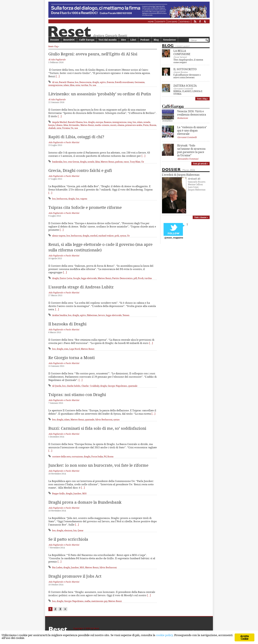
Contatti (161, 22)
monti (113, 125)
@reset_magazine (174, 238)
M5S (84, 493)
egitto (103, 82)
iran (66, 349)
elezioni (68, 530)
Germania (140, 82)
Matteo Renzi (87, 125)
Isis (134, 122)
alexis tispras (59, 236)
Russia (153, 125)
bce (77, 82)
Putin (146, 125)
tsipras (84, 199)
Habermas (92, 315)
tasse (126, 162)
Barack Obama (66, 82)
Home (151, 22)
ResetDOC (69, 40)
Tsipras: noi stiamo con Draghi (77, 395)
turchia (84, 85)
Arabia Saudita (60, 315)
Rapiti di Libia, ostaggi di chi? (76, 137)
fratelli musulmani (124, 82)
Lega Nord (75, 349)
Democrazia (85, 82)
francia (110, 82)
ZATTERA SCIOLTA (185, 86)
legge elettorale (89, 278)
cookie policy (164, 635)
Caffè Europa (87, 40)
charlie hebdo (74, 386)
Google (77, 278)
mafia (87, 601)
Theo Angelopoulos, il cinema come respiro (188, 61)
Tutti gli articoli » (200, 164)
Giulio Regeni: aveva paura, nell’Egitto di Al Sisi (93, 54)
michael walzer (106, 236)
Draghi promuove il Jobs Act (75, 576)
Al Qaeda (57, 386)
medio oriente (102, 125)
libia (72, 85)
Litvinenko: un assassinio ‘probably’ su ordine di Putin (100, 94)
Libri (133, 40)
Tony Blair (135, 162)
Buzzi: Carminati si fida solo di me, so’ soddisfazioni (97, 428)
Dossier (55, 40)
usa (94, 85)
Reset (51, 46)
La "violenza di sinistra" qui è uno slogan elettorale (192, 130)
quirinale (133, 386)
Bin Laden (57, 567)
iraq (130, 122)
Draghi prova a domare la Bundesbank (85, 502)
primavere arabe (134, 125)
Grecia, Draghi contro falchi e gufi (80, 170)
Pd (105, 457)
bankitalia (57, 162)
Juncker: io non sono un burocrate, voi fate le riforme (98, 465)
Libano (59, 125)
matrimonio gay (99, 601)
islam (66, 85)
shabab (52, 128)
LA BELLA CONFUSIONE (182, 52)
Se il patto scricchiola (68, 539)
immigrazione (55, 85)
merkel (94, 236)
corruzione (77, 457)
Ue (90, 85)
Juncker (77, 493)
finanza (108, 122)
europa (99, 122)
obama (121, 125)
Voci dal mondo (108, 40)
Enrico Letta (66, 278)
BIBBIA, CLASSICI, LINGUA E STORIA (188, 93)
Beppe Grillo (58, 493)
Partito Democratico (122, 278)
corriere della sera (61, 457)
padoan (119, 162)
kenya (51, 125)
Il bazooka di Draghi (67, 324)
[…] (58, 76)
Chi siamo (173, 22)
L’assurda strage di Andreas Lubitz (81, 287)
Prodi (141, 278)
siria (78, 85)
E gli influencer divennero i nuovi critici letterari (187, 76)
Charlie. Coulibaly (90, 386)
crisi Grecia (73, 162)
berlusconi (62, 199)
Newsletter (169, 40)
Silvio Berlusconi (104, 420)
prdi (117, 236)
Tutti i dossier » (201, 217)
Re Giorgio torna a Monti (72, 358)
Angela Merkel (59, 122)
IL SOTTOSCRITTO (185, 69)
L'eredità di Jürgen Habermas (181, 175)
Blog (156, 40)
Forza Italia (97, 457)
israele (147, 122)
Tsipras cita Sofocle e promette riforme (85, 207)
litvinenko (74, 125)
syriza (123, 236)
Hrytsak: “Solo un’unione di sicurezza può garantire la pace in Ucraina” (191, 150)
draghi (96, 82)
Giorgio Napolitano (117, 386)
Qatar (81, 530)
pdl (135, 278)
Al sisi (55, 82)
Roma (110, 457)
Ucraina (66, 128)
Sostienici (185, 22)
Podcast (145, 40)
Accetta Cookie (244, 637)
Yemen (126, 315)
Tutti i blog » (202, 99)
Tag (56, 46)
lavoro (102, 315)
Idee (123, 40)
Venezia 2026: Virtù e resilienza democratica (192, 113)
